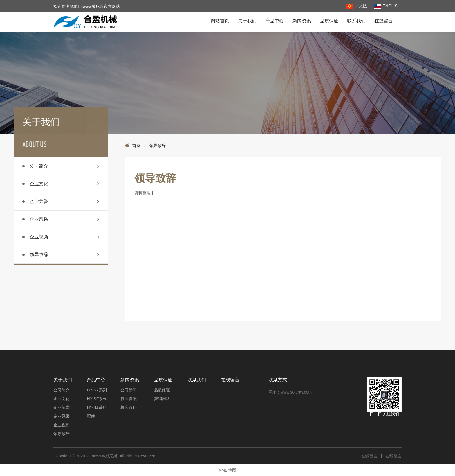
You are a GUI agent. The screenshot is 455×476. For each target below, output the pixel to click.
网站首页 (220, 21)
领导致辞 (39, 255)
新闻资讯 (302, 21)
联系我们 (356, 21)
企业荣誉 (39, 201)
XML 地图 (228, 470)
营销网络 (162, 399)
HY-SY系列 (97, 390)
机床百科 (129, 407)
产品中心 (275, 21)
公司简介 (39, 166)
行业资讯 (129, 399)
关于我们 (247, 21)
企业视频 (39, 237)
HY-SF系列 (97, 399)
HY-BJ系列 (96, 407)
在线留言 (384, 21)
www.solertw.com (296, 392)
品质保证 (329, 21)
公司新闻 (129, 390)
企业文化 (39, 184)
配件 (91, 416)
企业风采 (39, 219)
